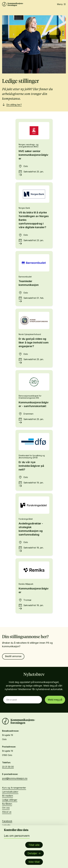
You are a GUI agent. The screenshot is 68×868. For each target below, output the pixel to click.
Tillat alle (34, 845)
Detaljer (32, 853)
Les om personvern (17, 836)
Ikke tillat (34, 862)
